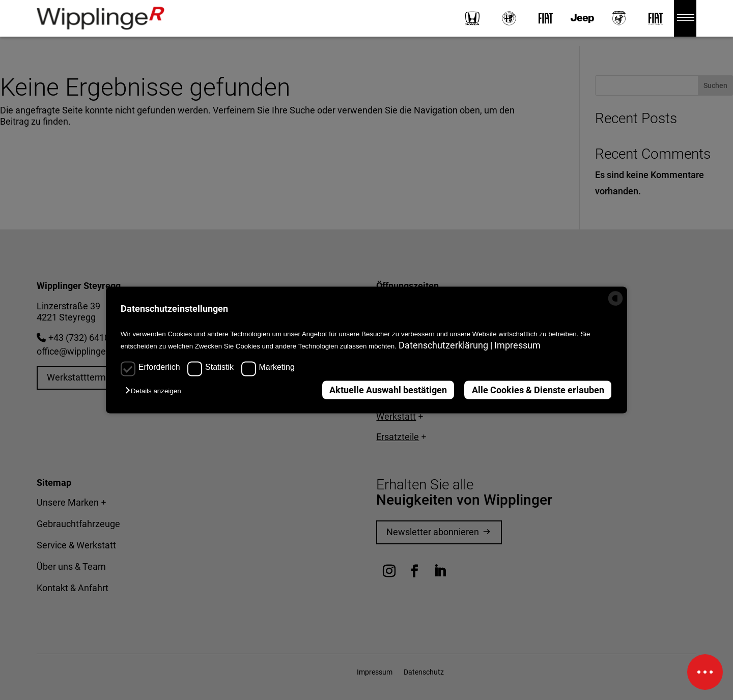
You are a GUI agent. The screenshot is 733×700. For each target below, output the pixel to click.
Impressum (517, 345)
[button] (156, 391)
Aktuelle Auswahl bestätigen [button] (388, 390)
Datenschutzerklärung (444, 345)
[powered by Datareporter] (615, 303)
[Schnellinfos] (705, 672)
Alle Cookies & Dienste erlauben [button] (538, 390)
